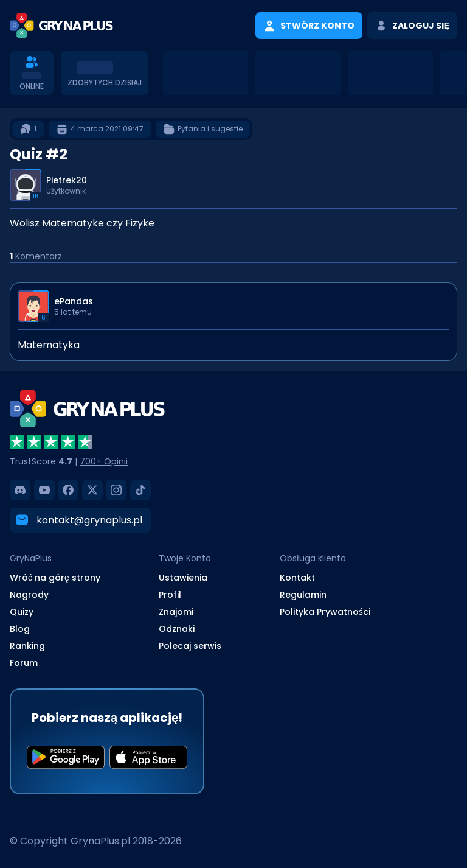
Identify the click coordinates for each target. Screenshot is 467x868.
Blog (20, 629)
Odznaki (177, 629)
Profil (170, 595)
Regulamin (303, 595)
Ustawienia (183, 578)
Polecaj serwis (190, 646)
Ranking (27, 646)
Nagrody (29, 595)
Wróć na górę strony (55, 578)
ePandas (74, 301)
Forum (24, 663)
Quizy (22, 612)
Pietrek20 (67, 180)
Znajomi (176, 612)
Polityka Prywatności (325, 612)
